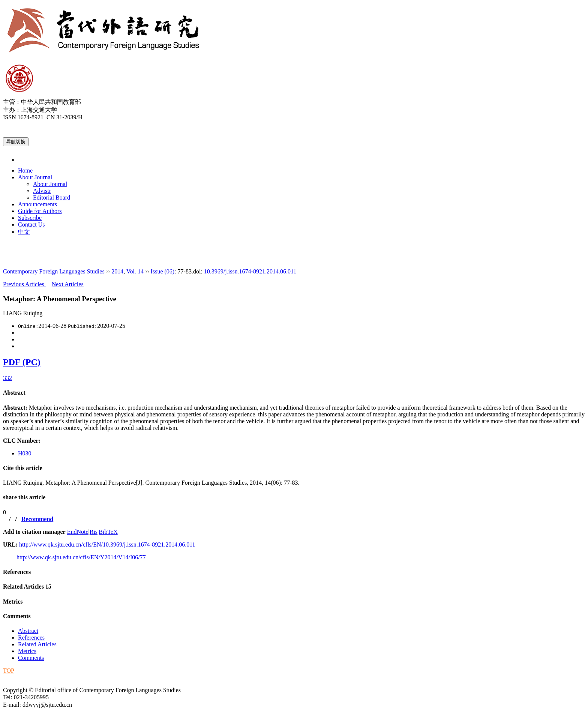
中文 (24, 232)
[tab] (294, 393)
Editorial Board (52, 198)
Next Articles (68, 284)
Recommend (37, 519)
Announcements (37, 204)
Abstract (14, 393)
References (17, 572)
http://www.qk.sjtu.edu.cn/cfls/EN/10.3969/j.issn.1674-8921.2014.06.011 (107, 545)
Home (25, 170)
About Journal (35, 177)
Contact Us (31, 225)
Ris (94, 532)
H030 (25, 453)
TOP (9, 671)
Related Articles (27, 587)
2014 (117, 271)
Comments (17, 616)
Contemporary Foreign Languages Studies (54, 271)
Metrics (13, 602)
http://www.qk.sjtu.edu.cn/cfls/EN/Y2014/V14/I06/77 (81, 557)
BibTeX (108, 532)
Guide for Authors (40, 211)
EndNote (78, 532)
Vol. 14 (135, 271)
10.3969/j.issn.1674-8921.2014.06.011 (250, 271)
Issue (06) (163, 271)
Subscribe (30, 218)
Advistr (42, 191)
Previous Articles (24, 284)
